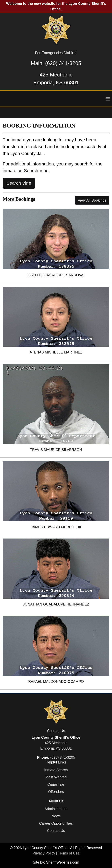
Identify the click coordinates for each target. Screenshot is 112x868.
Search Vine (36, 171)
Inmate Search (56, 770)
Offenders (56, 792)
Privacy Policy (44, 853)
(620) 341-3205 (63, 63)
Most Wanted (56, 777)
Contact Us (56, 831)
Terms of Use (69, 853)
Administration (56, 809)
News (56, 816)
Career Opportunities (56, 823)
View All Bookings (92, 200)
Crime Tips (56, 784)
